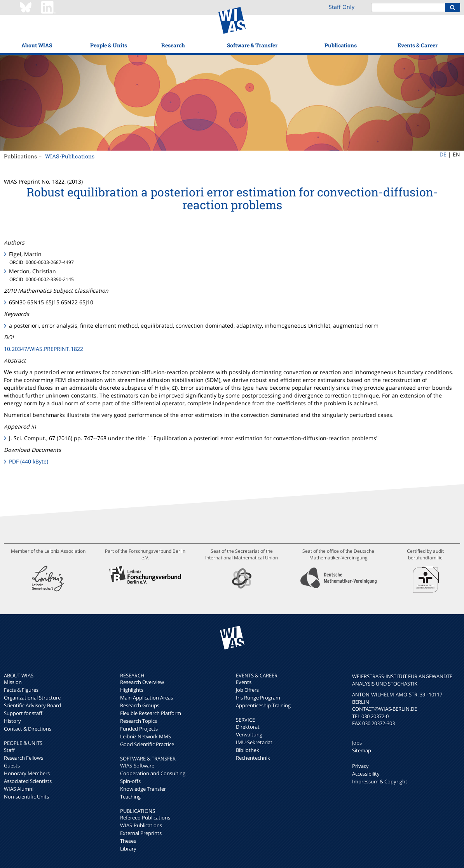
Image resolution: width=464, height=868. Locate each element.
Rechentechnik (253, 758)
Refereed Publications (145, 818)
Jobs (357, 743)
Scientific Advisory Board (32, 705)
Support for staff (23, 713)
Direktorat (248, 727)
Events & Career (418, 45)
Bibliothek (248, 750)
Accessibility (366, 774)
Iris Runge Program (258, 698)
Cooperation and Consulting (153, 773)
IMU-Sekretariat (254, 742)
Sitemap (362, 750)
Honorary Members (27, 773)
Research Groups (140, 705)
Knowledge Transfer (143, 789)
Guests (12, 766)
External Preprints (141, 833)
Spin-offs (130, 781)
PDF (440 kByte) (29, 461)
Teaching (130, 797)
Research (173, 45)
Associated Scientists (28, 781)
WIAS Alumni (19, 789)
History (12, 721)
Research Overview (142, 682)
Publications (341, 45)
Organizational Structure (32, 698)
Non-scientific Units (26, 797)
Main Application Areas (147, 698)
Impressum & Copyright (380, 781)
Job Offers (247, 690)
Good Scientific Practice (147, 744)
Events (244, 682)
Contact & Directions (28, 729)
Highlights (132, 690)
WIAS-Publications (70, 156)
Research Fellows (24, 758)
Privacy (360, 766)
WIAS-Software (137, 766)
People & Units (109, 45)
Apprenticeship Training (263, 705)
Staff (9, 750)
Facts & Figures (21, 690)
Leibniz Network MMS (146, 736)
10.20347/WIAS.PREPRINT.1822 (44, 349)
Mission (13, 682)
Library (128, 849)
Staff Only (342, 7)
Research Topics (139, 721)
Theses (128, 841)
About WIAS (37, 45)
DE (443, 154)
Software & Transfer (252, 45)
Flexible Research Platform (151, 713)
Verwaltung (249, 734)
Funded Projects (139, 729)
